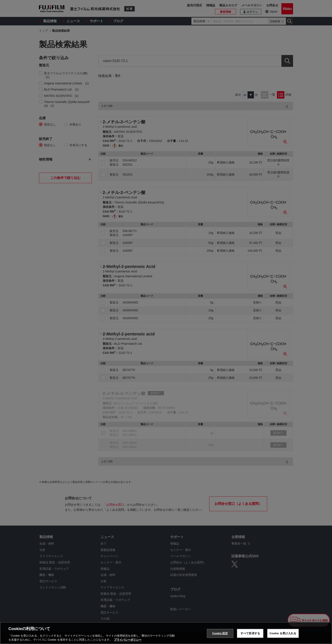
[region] (166, 633)
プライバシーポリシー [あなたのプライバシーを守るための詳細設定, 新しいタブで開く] (128, 640)
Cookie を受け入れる (283, 633)
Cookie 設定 (220, 633)
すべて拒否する (250, 633)
